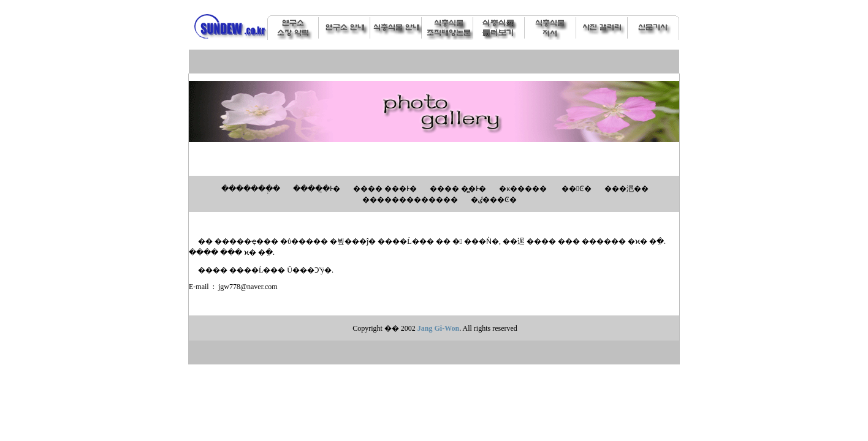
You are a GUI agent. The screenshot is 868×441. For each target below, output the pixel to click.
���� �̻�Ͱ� (458, 189)
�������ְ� (251, 189)
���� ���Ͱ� (385, 189)
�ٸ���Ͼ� (494, 200)
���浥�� (626, 189)
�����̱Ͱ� (317, 189)
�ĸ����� (523, 189)
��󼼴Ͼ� (576, 189)
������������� (410, 200)
